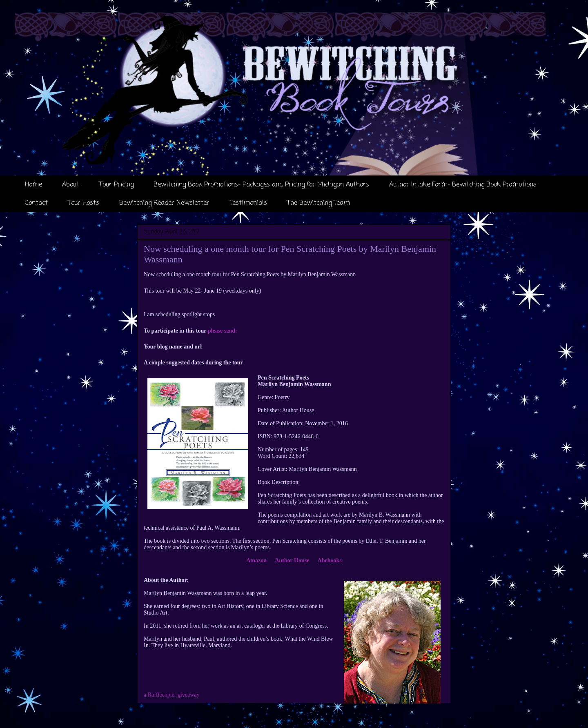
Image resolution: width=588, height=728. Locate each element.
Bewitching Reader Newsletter (164, 203)
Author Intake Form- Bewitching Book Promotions (463, 185)
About (71, 185)
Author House (292, 560)
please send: (223, 331)
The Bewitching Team (318, 203)
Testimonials (248, 203)
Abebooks (330, 560)
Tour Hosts (84, 203)
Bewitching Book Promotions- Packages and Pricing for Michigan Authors (261, 185)
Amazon (256, 560)
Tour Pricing (116, 185)
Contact (36, 203)
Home (33, 185)
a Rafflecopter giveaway (172, 695)
